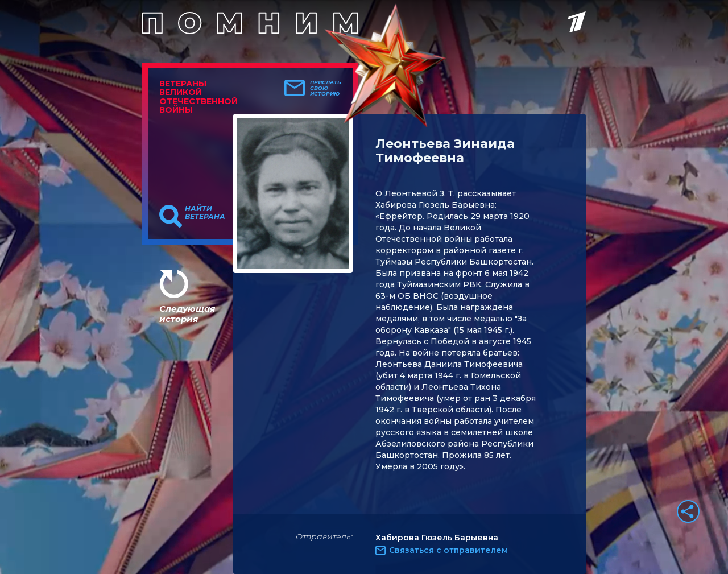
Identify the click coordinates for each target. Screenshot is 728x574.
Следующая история (187, 314)
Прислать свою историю (326, 88)
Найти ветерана (205, 213)
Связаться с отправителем (448, 550)
